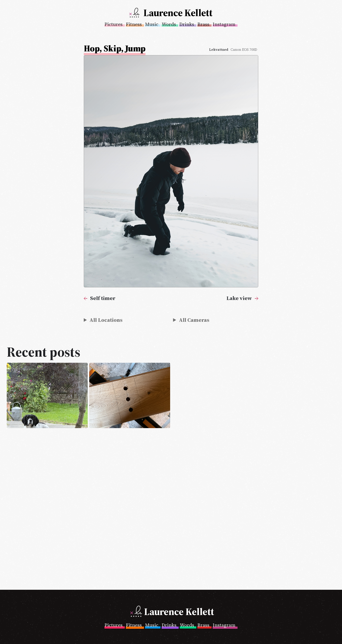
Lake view (239, 298)
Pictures (114, 24)
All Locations (106, 320)
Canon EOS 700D (244, 49)
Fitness (134, 24)
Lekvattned (219, 49)
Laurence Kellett (178, 13)
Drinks (187, 24)
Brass (203, 24)
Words (169, 24)
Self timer (103, 298)
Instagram (224, 24)
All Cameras (194, 320)
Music (152, 24)
